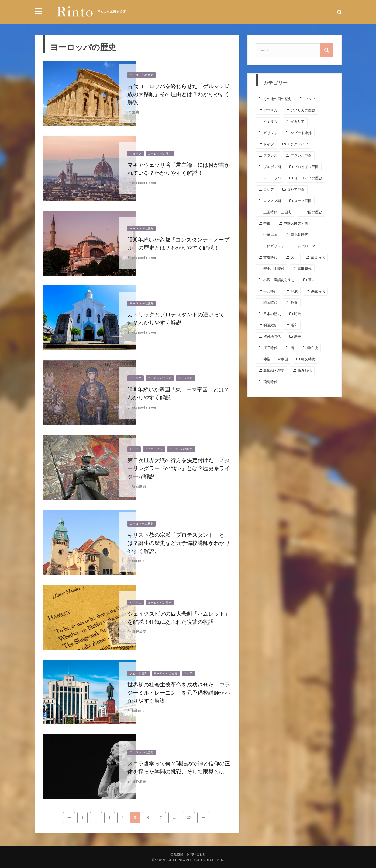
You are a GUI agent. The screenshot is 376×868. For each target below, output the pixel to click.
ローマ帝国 (186, 378)
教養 (294, 303)
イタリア (136, 154)
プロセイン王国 (306, 167)
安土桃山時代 (274, 269)
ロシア (189, 673)
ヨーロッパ (272, 178)
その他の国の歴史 (277, 99)
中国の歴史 (313, 212)
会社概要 (177, 854)
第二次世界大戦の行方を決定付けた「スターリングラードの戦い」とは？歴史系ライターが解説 (179, 468)
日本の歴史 (272, 314)
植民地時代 (272, 337)
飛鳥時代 (270, 382)
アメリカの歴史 (303, 110)
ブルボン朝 (272, 167)
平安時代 (270, 291)
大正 (294, 257)
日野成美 (139, 632)
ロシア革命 (296, 189)
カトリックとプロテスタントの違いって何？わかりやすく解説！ (176, 318)
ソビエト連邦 (139, 673)
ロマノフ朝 (272, 201)
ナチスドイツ (154, 449)
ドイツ (134, 449)
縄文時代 (308, 359)
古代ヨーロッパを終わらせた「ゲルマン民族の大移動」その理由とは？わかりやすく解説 (179, 94)
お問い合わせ (196, 854)
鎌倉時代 (305, 370)
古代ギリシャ (274, 246)
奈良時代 (318, 257)
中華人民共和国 (296, 223)
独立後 (313, 348)
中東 (267, 223)
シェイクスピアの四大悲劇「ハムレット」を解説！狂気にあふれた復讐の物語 (179, 617)
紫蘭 (136, 112)
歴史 (298, 337)
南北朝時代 (299, 235)
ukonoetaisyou (144, 183)
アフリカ (270, 110)
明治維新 (270, 325)
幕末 (312, 280)
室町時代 (305, 269)
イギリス (136, 603)
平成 (294, 291)
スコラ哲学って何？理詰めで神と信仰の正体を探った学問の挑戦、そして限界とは (179, 767)
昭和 (294, 325)
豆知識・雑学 (274, 370)
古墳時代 (270, 257)
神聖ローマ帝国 (276, 359)
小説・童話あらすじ (279, 280)
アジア (310, 99)
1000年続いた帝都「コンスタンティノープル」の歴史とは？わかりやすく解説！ (178, 243)
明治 (298, 314)
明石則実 (139, 486)
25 (189, 818)
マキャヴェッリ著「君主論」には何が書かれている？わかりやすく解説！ (179, 168)
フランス (270, 156)
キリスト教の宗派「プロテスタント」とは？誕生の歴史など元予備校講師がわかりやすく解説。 (179, 542)
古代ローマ (306, 246)
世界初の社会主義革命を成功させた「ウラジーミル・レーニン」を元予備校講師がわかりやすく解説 (179, 692)
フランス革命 (301, 156)
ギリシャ (270, 133)
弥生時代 (318, 291)
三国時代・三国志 (277, 212)
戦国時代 (270, 303)
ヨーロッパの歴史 (142, 75)
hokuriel (139, 561)
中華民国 (270, 235)
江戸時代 (270, 348)
